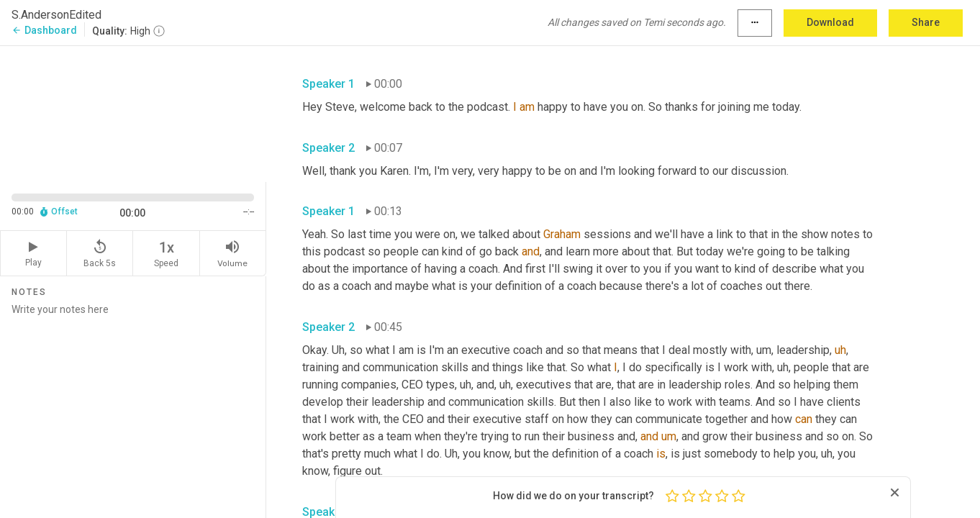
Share (926, 22)
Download (830, 22)
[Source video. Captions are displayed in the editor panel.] (133, 113)
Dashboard (44, 30)
